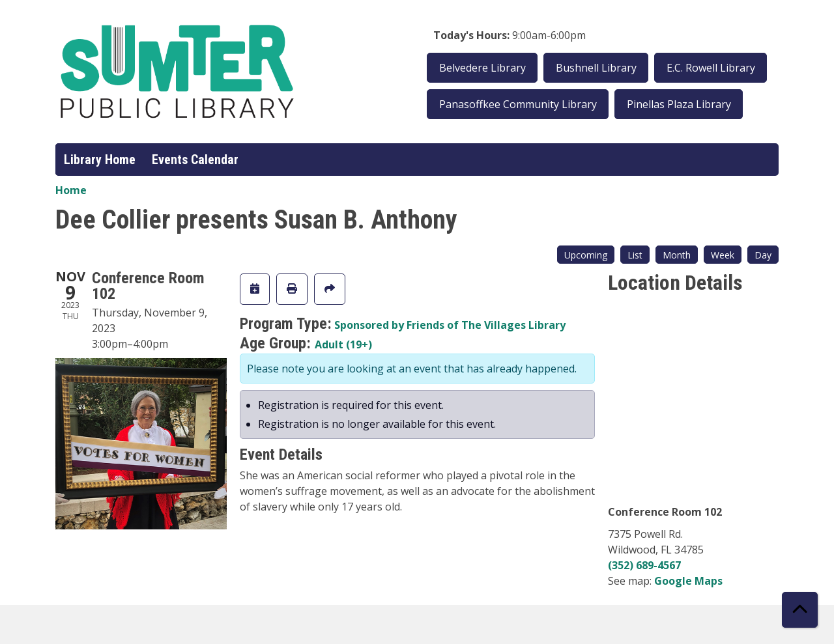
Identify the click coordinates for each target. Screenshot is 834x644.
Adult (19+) (343, 344)
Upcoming (586, 255)
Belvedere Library (482, 68)
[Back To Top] (800, 610)
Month (677, 255)
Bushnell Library (596, 68)
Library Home (100, 160)
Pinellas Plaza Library (679, 104)
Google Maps (688, 581)
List (635, 255)
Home (71, 190)
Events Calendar (195, 160)
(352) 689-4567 (644, 565)
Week (723, 255)
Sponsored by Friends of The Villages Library (450, 325)
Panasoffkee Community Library (518, 104)
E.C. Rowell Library (711, 68)
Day (763, 255)
